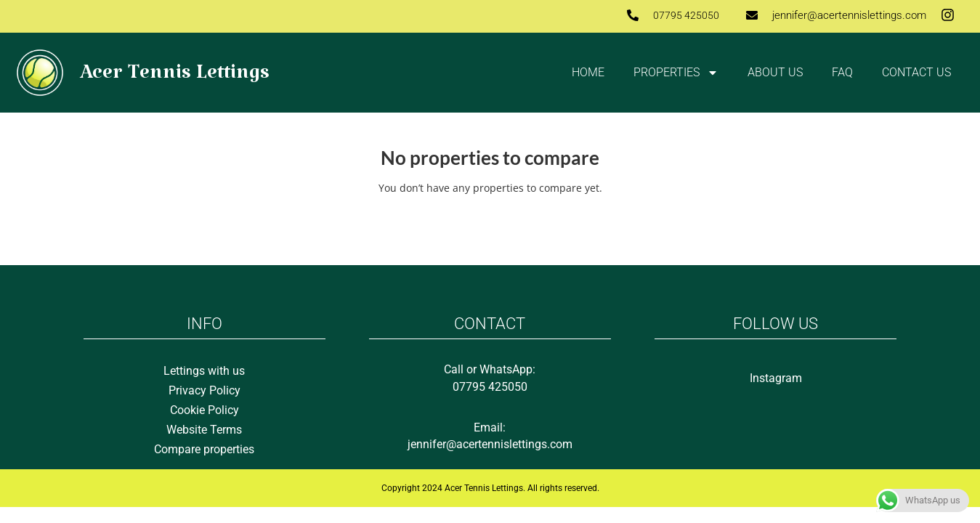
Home (588, 72)
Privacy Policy (204, 390)
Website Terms (204, 430)
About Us (775, 72)
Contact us (916, 72)
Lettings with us (204, 371)
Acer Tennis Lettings (175, 78)
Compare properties (204, 449)
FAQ (842, 72)
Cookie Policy (204, 410)
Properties (676, 73)
